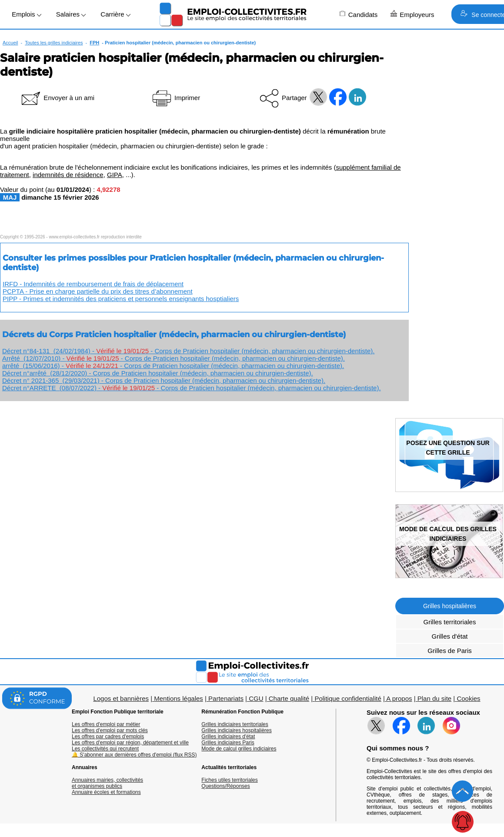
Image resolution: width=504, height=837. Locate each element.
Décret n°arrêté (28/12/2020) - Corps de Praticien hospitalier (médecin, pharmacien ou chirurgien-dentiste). (158, 373)
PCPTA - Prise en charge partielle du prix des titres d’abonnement (98, 291)
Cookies (468, 698)
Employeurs (412, 14)
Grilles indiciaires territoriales (235, 724)
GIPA (115, 175)
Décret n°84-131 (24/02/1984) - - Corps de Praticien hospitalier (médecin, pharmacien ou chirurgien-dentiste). (188, 351)
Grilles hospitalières (450, 606)
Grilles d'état (450, 636)
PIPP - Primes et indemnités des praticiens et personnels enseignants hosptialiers (121, 299)
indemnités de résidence (68, 175)
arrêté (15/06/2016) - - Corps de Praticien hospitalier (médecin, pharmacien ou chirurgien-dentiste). (173, 366)
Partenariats (226, 698)
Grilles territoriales (450, 622)
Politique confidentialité (348, 698)
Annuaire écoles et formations (106, 792)
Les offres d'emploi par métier (106, 724)
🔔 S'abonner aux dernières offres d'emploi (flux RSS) (134, 755)
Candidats (359, 14)
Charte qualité (289, 698)
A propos (399, 698)
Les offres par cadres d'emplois (108, 737)
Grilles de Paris (450, 651)
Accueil (10, 43)
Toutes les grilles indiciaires (54, 43)
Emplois (27, 14)
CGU (256, 698)
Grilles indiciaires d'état (228, 737)
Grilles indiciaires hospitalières (236, 730)
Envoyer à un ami (57, 98)
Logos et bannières (121, 698)
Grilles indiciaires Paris (228, 743)
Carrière (115, 14)
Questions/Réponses (225, 786)
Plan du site (434, 698)
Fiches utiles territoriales (229, 780)
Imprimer (175, 98)
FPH (94, 43)
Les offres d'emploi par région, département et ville (130, 743)
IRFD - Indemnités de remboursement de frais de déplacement (93, 284)
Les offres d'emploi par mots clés (110, 730)
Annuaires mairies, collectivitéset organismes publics (107, 783)
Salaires (71, 14)
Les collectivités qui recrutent (105, 749)
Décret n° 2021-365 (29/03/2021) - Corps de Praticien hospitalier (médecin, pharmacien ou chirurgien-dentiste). (164, 380)
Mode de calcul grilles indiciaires (239, 749)
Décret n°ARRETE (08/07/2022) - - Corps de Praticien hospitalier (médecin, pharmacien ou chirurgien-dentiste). (192, 388)
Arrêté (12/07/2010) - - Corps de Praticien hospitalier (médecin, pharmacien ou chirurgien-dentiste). (174, 358)
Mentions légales (179, 698)
